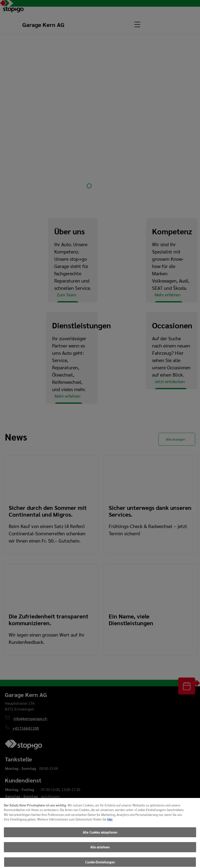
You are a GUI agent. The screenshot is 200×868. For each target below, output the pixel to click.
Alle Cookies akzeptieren (100, 839)
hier (110, 826)
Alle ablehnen (100, 854)
